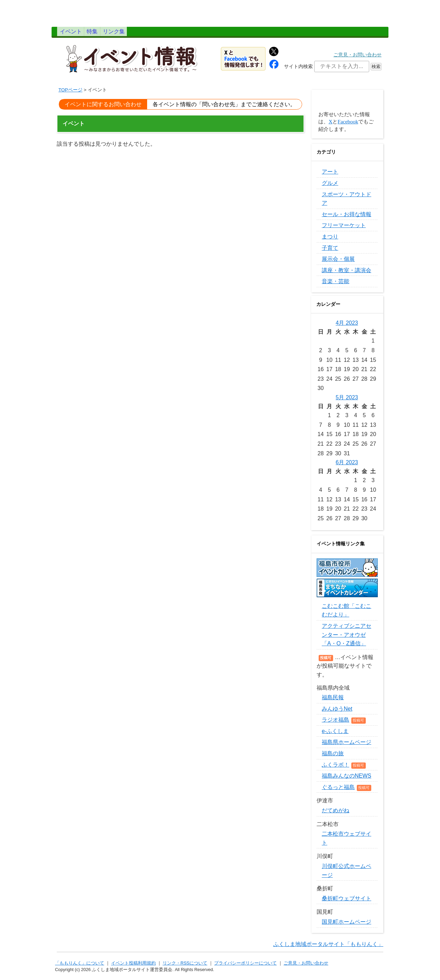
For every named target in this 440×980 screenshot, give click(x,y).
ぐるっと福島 (338, 791)
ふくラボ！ (335, 769)
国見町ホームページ (346, 926)
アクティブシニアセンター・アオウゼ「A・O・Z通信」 (346, 638)
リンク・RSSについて (185, 967)
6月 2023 (347, 466)
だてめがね (335, 814)
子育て (330, 251)
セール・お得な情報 (346, 218)
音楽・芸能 (335, 285)
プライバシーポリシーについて (245, 967)
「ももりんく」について (80, 967)
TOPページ (70, 94)
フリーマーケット (344, 229)
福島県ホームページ (346, 746)
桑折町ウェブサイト (346, 902)
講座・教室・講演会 (346, 274)
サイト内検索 (298, 70)
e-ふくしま (335, 735)
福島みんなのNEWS (346, 779)
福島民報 (333, 701)
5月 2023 (347, 401)
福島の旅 (333, 757)
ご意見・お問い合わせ (357, 59)
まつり (330, 240)
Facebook (348, 125)
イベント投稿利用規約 (133, 967)
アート (330, 175)
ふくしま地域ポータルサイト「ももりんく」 (328, 948)
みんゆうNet (337, 712)
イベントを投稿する (347, 105)
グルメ (330, 187)
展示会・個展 (338, 263)
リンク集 (152, 33)
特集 (115, 33)
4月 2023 (347, 327)
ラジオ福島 (335, 723)
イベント (78, 33)
